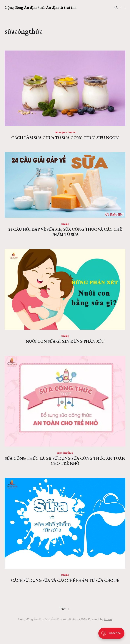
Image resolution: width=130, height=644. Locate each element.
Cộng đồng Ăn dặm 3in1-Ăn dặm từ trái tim (40, 7)
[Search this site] (116, 7)
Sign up (65, 608)
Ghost (108, 619)
